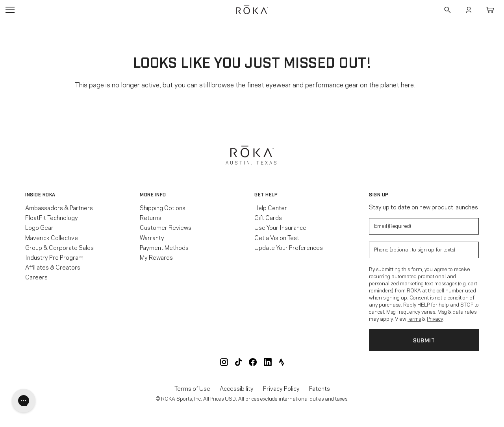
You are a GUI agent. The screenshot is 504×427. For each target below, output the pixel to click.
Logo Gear (39, 227)
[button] (80, 194)
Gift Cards (268, 217)
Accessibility (237, 388)
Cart (490, 10)
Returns (151, 217)
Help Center (271, 207)
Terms (414, 318)
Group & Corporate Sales (59, 247)
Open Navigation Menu (10, 10)
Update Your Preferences (289, 247)
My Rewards (156, 257)
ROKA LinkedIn (268, 362)
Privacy (435, 318)
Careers (36, 277)
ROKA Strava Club (282, 362)
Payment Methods (164, 247)
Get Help (266, 194)
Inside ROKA (40, 194)
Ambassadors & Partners (59, 207)
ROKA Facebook (253, 362)
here (407, 84)
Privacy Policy (281, 388)
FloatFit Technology (52, 217)
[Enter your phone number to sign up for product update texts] (424, 250)
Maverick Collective (52, 237)
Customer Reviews (166, 227)
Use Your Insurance (280, 227)
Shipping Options (163, 207)
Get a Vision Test (277, 237)
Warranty (152, 237)
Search (447, 10)
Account (469, 10)
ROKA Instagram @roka (224, 362)
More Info (153, 194)
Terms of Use (192, 388)
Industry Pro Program (54, 257)
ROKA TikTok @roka (238, 362)
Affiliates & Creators (53, 267)
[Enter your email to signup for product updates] (424, 226)
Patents (320, 388)
